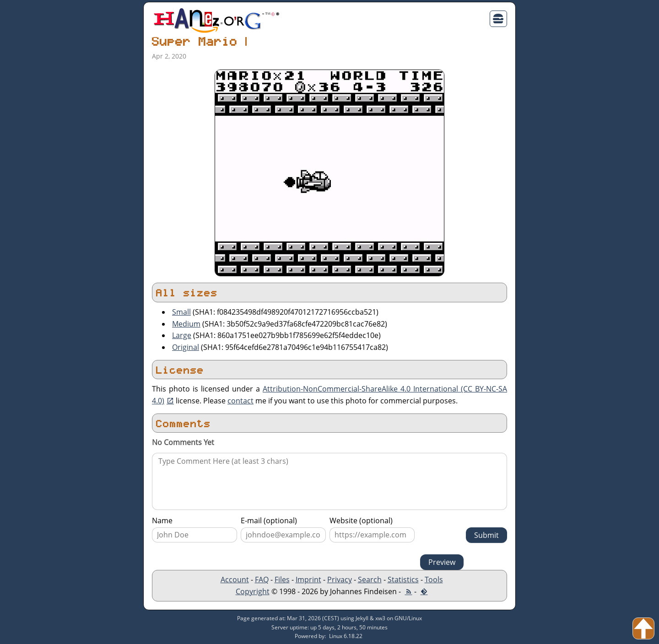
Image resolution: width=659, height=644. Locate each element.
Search (370, 580)
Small (181, 312)
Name (162, 521)
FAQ (262, 580)
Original (186, 347)
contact (240, 401)
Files (282, 580)
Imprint (308, 580)
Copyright (253, 591)
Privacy (340, 580)
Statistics (403, 580)
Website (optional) (361, 521)
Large (182, 335)
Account (235, 580)
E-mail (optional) (269, 521)
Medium (186, 324)
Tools (434, 580)
